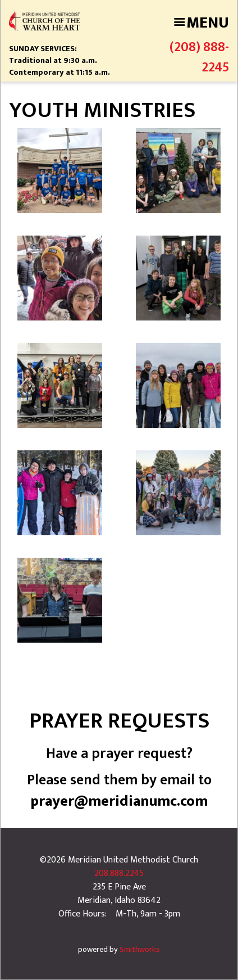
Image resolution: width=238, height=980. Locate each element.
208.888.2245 (119, 873)
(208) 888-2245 (199, 57)
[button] (60, 170)
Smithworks (140, 950)
